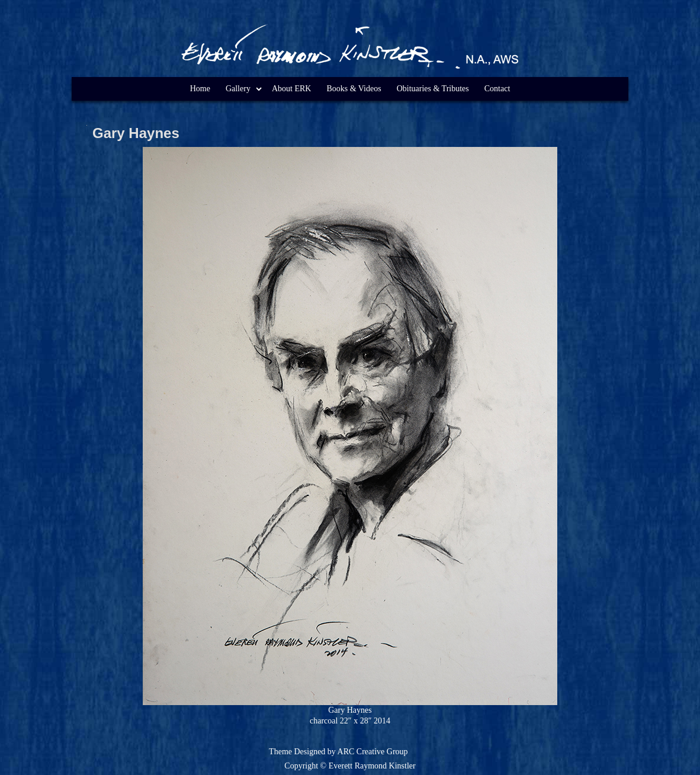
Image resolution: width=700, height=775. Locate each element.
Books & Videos (354, 89)
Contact (497, 89)
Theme (280, 752)
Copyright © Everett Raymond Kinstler (350, 766)
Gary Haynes (136, 133)
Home (200, 89)
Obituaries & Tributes (433, 89)
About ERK (292, 89)
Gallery (238, 89)
